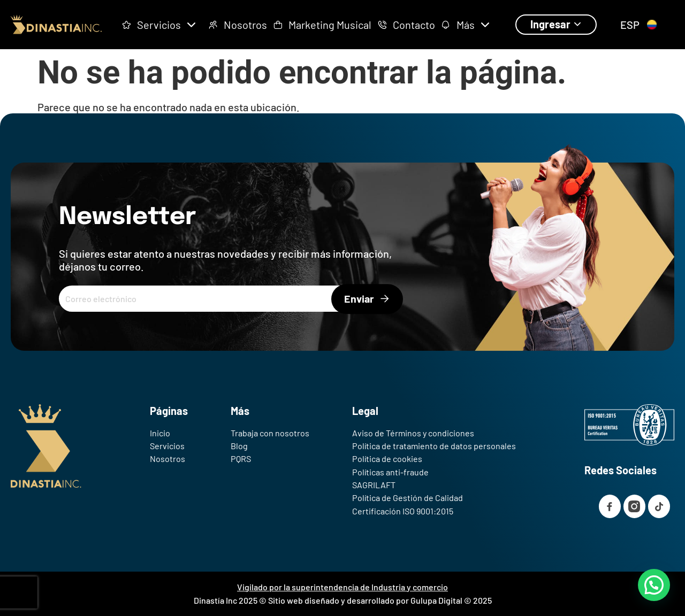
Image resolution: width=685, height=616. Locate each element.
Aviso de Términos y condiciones (410, 433)
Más (468, 25)
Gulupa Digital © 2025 (451, 600)
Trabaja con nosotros (267, 433)
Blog (237, 446)
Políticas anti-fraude (387, 471)
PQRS (238, 459)
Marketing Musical (322, 25)
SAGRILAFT (371, 484)
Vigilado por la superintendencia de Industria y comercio (342, 587)
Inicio (157, 433)
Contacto (406, 25)
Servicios (162, 25)
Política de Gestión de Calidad (405, 497)
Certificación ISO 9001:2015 (400, 510)
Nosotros (237, 25)
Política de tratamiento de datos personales (431, 446)
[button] (654, 585)
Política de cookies (384, 459)
